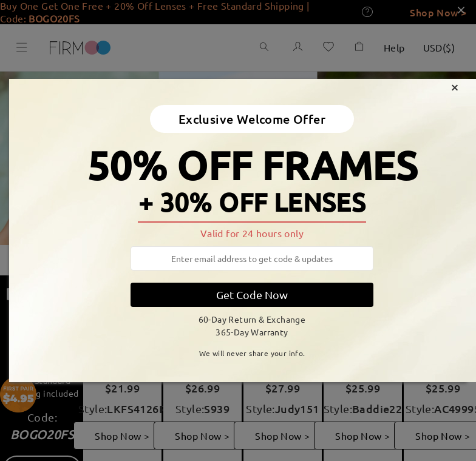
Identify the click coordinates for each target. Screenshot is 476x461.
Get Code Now (252, 294)
